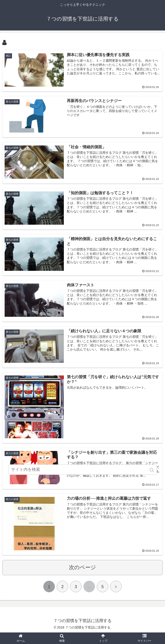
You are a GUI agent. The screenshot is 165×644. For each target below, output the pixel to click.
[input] (82, 473)
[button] (152, 473)
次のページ (82, 568)
